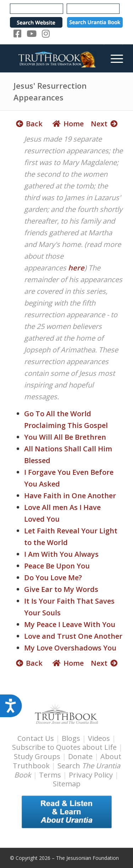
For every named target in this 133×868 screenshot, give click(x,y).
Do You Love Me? (53, 578)
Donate (80, 756)
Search (67, 770)
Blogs (71, 738)
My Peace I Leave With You (70, 624)
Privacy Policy (91, 775)
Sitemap (67, 784)
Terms (50, 775)
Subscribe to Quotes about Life (64, 747)
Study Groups (38, 756)
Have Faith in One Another (70, 496)
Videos (99, 738)
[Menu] (113, 58)
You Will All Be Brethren (65, 437)
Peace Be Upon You (57, 566)
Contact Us (36, 738)
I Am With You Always (61, 554)
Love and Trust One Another (73, 636)
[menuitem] (113, 58)
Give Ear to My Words (61, 589)
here (75, 268)
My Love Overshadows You (70, 648)
